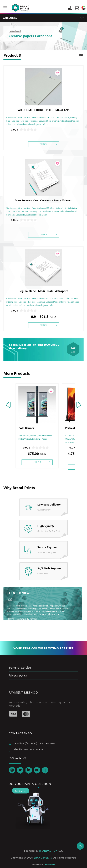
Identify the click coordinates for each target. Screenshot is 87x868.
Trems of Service (20, 667)
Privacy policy (18, 675)
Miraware (50, 865)
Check (43, 144)
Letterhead (15, 31)
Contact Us (21, 791)
